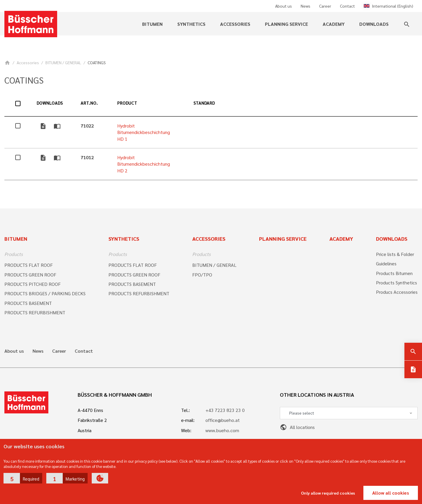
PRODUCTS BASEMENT (28, 303)
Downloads (374, 24)
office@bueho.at (223, 420)
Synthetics (191, 24)
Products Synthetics (397, 282)
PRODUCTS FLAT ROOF (29, 265)
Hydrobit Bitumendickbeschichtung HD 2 (144, 164)
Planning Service (283, 239)
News (306, 6)
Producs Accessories (397, 292)
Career (325, 6)
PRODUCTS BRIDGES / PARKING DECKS (45, 293)
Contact (347, 6)
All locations (297, 427)
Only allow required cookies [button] (328, 493)
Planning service (286, 24)
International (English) (388, 6)
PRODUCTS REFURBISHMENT (35, 312)
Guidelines (386, 263)
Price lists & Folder (395, 254)
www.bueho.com (222, 430)
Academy (334, 24)
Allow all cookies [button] (391, 493)
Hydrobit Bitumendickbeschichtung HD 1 (144, 132)
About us (284, 6)
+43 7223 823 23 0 (225, 410)
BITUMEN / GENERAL (63, 62)
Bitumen (152, 24)
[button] (23, 478)
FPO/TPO (202, 275)
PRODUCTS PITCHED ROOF (33, 284)
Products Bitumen (394, 273)
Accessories (235, 24)
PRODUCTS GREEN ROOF (30, 275)
